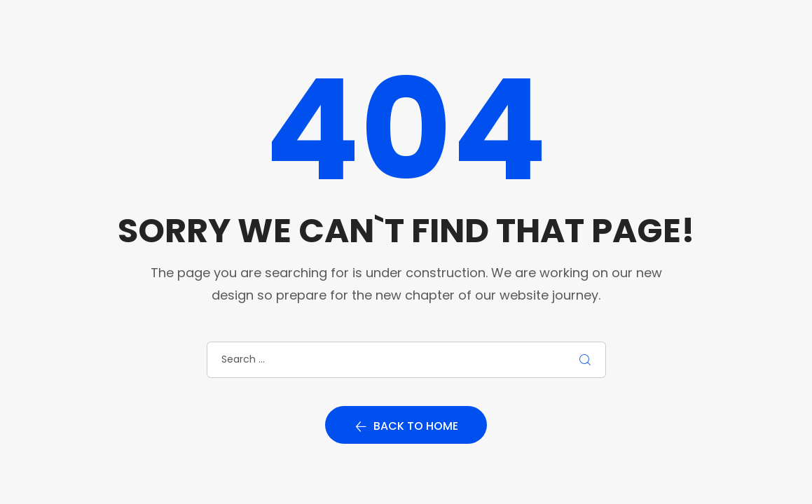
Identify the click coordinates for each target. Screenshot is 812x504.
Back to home (406, 426)
